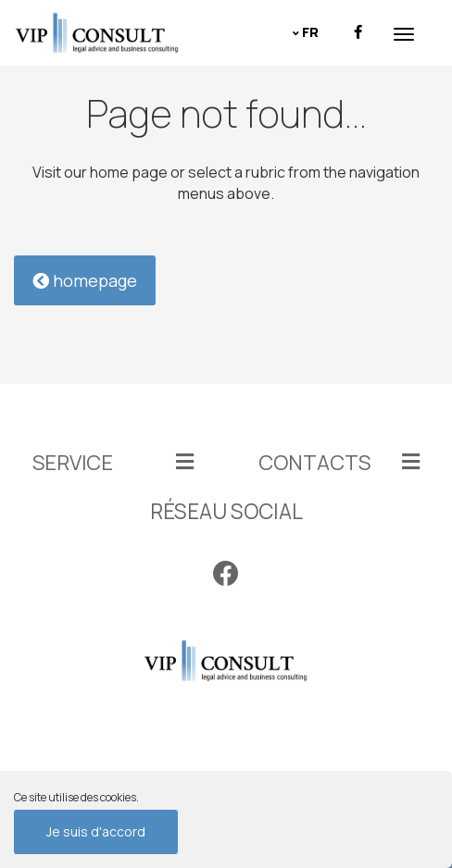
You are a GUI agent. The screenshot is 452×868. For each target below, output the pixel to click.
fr (310, 32)
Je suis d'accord (96, 831)
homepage (85, 280)
